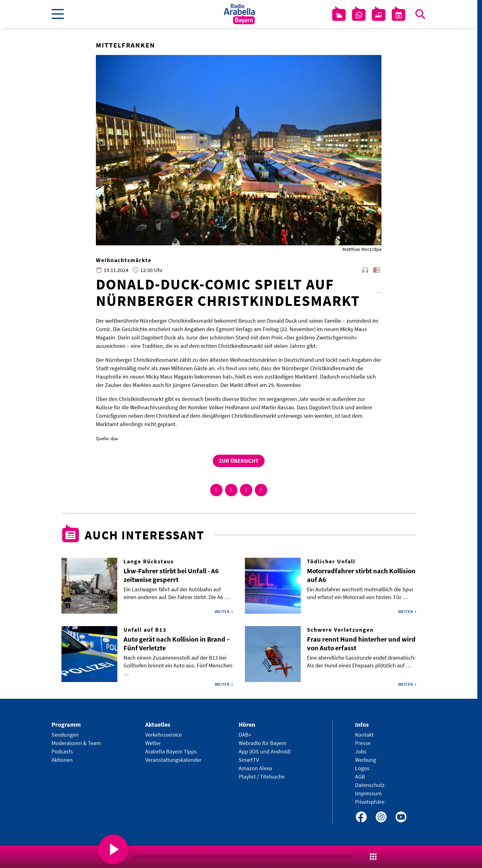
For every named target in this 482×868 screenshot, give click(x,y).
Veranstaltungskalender (173, 760)
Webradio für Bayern (263, 743)
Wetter (153, 743)
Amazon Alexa (255, 768)
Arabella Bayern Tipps (171, 751)
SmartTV (249, 760)
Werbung (366, 760)
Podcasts (62, 751)
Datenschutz (370, 785)
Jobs (361, 751)
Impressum (368, 793)
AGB (360, 777)
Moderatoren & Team (76, 743)
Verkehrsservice (164, 735)
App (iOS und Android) (265, 751)
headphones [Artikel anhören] (365, 270)
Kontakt (364, 735)
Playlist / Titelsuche (262, 777)
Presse (363, 743)
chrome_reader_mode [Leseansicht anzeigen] (376, 270)
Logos (362, 768)
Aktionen (62, 760)
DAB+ (245, 735)
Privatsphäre (370, 802)
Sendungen (65, 735)
